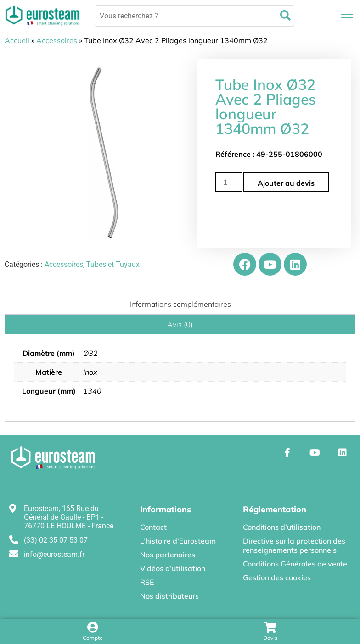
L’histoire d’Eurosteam (178, 541)
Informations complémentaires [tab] (180, 304)
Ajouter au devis (286, 183)
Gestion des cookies (277, 577)
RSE (147, 582)
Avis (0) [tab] (180, 324)
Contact (153, 527)
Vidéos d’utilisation (173, 568)
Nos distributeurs (169, 596)
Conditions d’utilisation (282, 527)
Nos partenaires (168, 555)
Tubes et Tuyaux (113, 264)
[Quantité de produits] (229, 182)
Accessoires (57, 40)
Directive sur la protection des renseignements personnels (294, 545)
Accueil (17, 40)
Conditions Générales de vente (295, 564)
